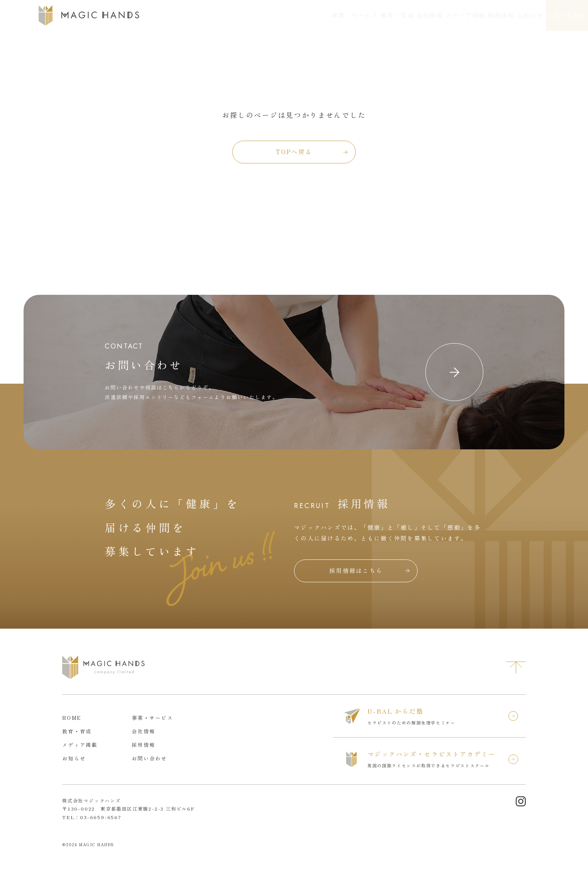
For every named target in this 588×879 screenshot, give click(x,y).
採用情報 (446, 15)
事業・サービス (248, 15)
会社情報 (349, 15)
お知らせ (488, 15)
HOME (72, 718)
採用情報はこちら (356, 570)
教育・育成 (303, 15)
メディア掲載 (398, 15)
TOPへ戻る (294, 152)
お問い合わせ (552, 15)
